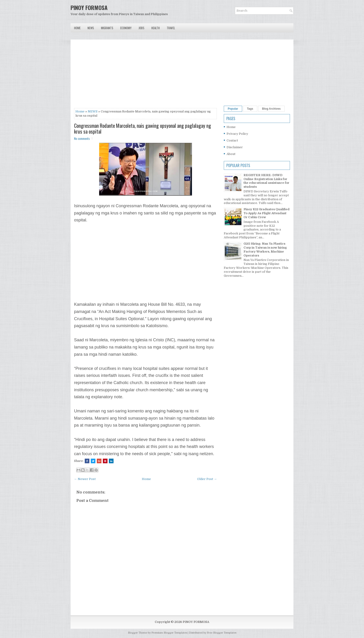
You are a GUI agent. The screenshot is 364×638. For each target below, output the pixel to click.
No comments (82, 138)
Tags (250, 109)
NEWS (93, 111)
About (231, 154)
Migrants (107, 28)
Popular (233, 109)
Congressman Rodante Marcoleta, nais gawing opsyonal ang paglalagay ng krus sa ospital (143, 128)
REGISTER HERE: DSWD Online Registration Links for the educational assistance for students (266, 181)
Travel (171, 28)
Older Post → (207, 479)
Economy (126, 28)
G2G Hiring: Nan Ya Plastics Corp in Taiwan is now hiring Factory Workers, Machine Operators (265, 250)
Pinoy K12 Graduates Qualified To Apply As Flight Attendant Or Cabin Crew (266, 213)
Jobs (141, 28)
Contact (232, 140)
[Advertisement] (145, 76)
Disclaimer (235, 147)
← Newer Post (85, 479)
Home (77, 28)
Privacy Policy (237, 134)
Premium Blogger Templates (169, 633)
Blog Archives (271, 109)
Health (156, 28)
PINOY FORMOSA (89, 7)
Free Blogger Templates (222, 633)
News (91, 28)
